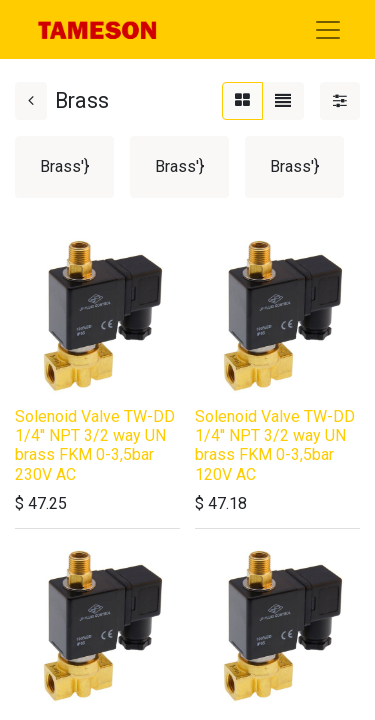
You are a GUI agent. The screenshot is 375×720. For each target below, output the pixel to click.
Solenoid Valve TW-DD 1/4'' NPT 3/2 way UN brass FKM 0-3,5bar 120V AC (275, 445)
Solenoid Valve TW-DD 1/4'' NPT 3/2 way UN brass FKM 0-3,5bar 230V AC (95, 445)
